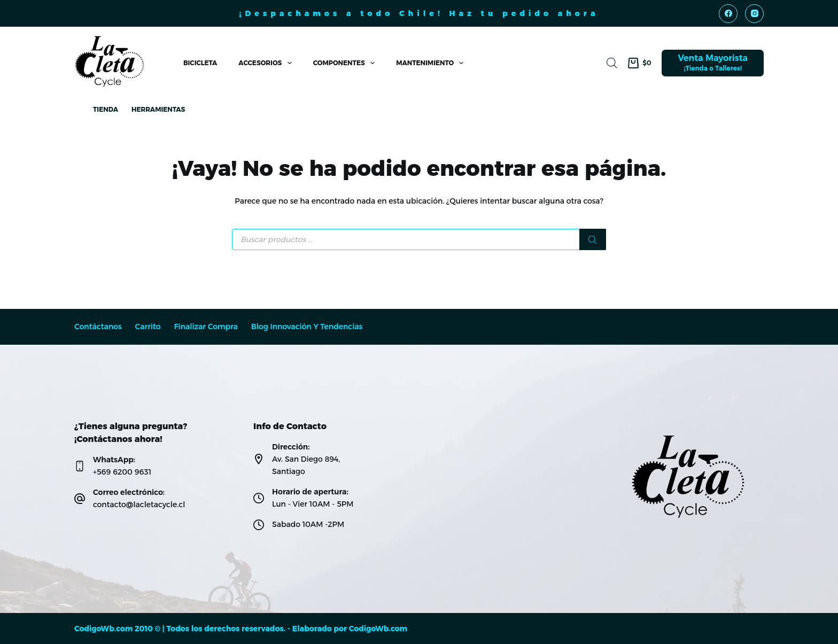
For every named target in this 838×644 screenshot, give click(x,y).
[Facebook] (728, 14)
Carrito (148, 327)
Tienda (106, 109)
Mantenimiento (432, 63)
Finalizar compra (205, 327)
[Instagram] (754, 14)
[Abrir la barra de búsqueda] (612, 63)
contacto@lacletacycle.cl (139, 505)
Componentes (346, 63)
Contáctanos (98, 327)
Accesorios (267, 63)
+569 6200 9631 (122, 472)
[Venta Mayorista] (713, 63)
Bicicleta (200, 63)
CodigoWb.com (378, 629)
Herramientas (158, 109)
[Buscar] (593, 239)
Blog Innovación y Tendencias (307, 327)
